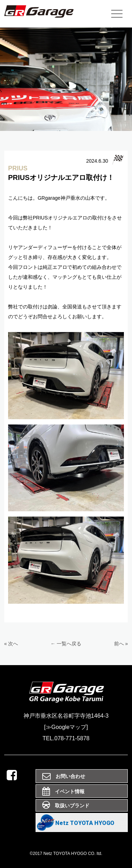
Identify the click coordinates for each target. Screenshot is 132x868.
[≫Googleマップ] (66, 727)
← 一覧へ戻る (66, 644)
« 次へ (11, 644)
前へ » (121, 644)
